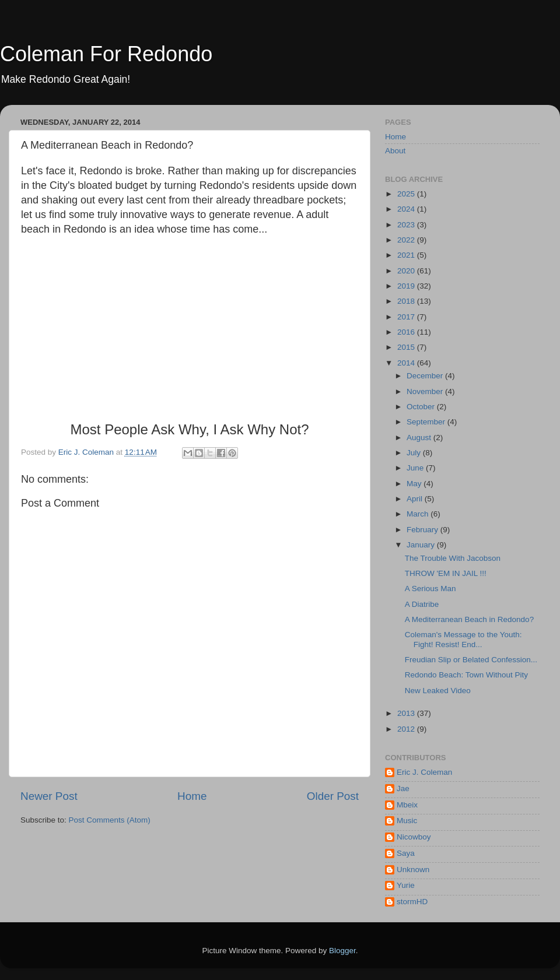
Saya (406, 853)
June (416, 468)
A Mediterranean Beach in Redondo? (469, 619)
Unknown (413, 870)
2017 (407, 317)
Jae (403, 788)
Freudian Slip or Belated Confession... (471, 660)
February (423, 530)
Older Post (333, 796)
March (419, 514)
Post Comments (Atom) (110, 820)
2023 (407, 225)
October (422, 407)
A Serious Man (430, 589)
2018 (407, 301)
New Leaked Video (438, 691)
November (426, 391)
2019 (407, 286)
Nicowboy (414, 837)
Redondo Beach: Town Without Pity (466, 675)
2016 (407, 332)
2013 (407, 713)
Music (407, 821)
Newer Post (49, 796)
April (416, 499)
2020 (407, 271)
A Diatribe (422, 604)
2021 (407, 255)
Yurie (406, 885)
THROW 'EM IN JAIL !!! (446, 573)
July (415, 453)
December (426, 376)
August (420, 438)
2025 (407, 194)
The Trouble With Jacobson (453, 558)
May (415, 484)
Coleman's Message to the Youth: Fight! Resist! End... (463, 639)
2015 (407, 347)
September (427, 422)
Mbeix (407, 805)
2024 (407, 209)
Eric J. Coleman (424, 772)
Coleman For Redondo (106, 54)
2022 (407, 240)
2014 (407, 363)
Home (192, 796)
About (395, 151)
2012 (407, 729)
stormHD (412, 902)
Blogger (342, 951)
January (422, 545)
